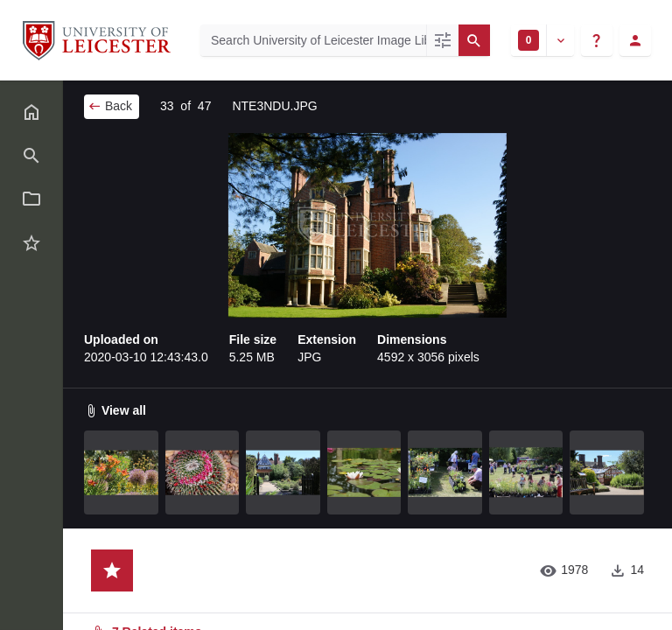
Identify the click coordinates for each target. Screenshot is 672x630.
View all (115, 410)
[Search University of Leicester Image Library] (313, 40)
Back (110, 106)
